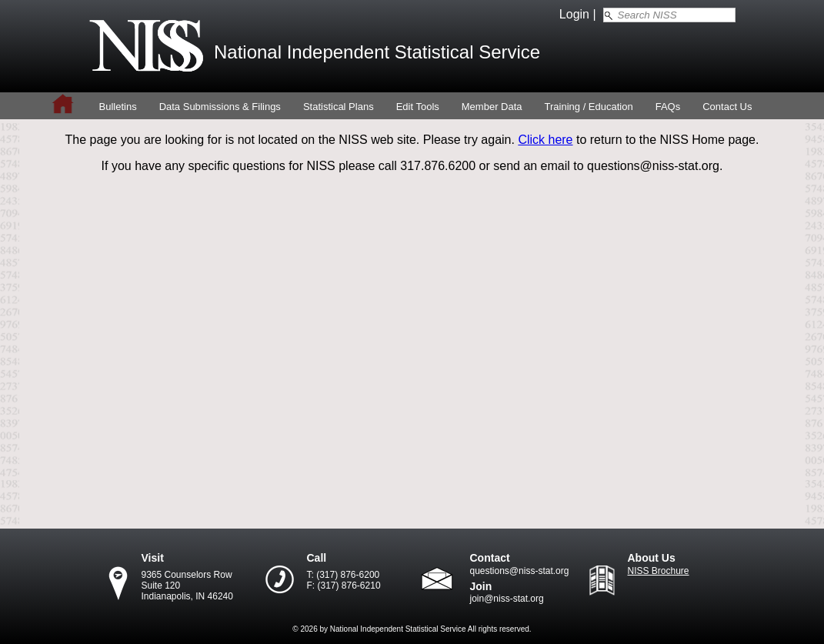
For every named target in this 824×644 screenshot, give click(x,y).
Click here (545, 140)
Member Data (492, 107)
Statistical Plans (339, 107)
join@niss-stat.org (507, 599)
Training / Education (589, 107)
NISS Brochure (659, 571)
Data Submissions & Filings (220, 107)
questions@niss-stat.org (520, 571)
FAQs (668, 107)
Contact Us (727, 107)
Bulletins (118, 107)
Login (574, 14)
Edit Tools (418, 107)
